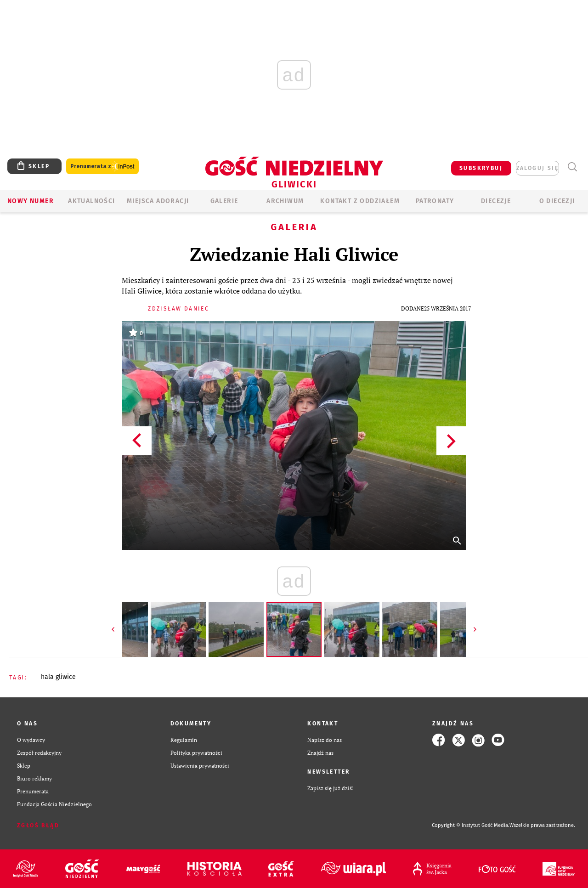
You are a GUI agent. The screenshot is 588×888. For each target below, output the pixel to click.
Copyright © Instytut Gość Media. (471, 825)
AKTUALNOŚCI (91, 201)
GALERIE (224, 201)
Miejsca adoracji (158, 201)
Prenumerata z (102, 167)
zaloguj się (537, 168)
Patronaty (435, 201)
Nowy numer (31, 201)
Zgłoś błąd (38, 826)
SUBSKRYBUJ (481, 168)
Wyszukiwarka (572, 167)
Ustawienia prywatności (200, 766)
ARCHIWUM (285, 201)
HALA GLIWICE (58, 677)
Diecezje (496, 201)
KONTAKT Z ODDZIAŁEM (360, 201)
